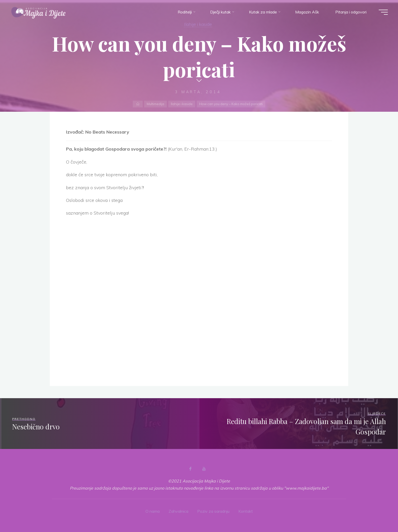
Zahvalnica (178, 511)
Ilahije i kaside (198, 24)
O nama (153, 511)
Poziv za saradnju (213, 511)
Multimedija (155, 104)
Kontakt (246, 511)
